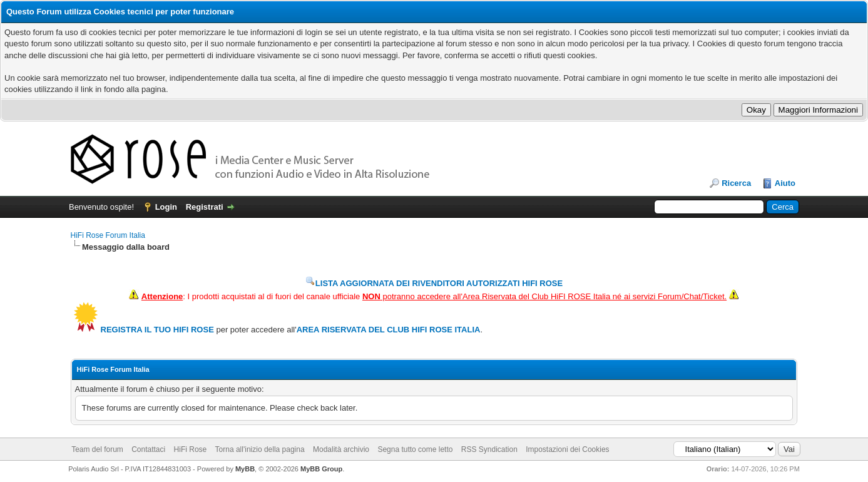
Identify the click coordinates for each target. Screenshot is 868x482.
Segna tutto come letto (415, 449)
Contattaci (148, 449)
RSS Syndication (489, 449)
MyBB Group (321, 469)
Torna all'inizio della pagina (260, 449)
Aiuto (785, 183)
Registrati (205, 207)
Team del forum (97, 449)
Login (166, 207)
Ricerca (736, 183)
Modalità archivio (341, 449)
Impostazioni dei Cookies (567, 449)
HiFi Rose (191, 449)
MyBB (245, 469)
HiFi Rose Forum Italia (108, 235)
